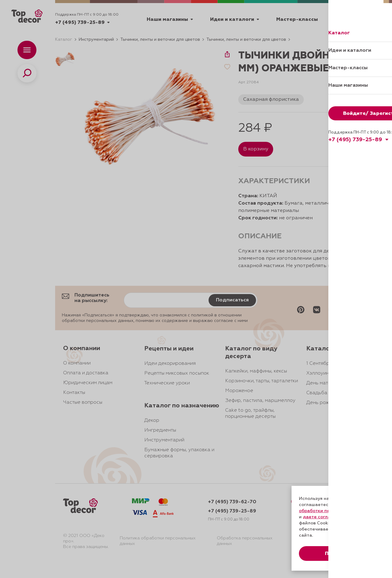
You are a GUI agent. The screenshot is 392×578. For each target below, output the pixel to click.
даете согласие (321, 517)
